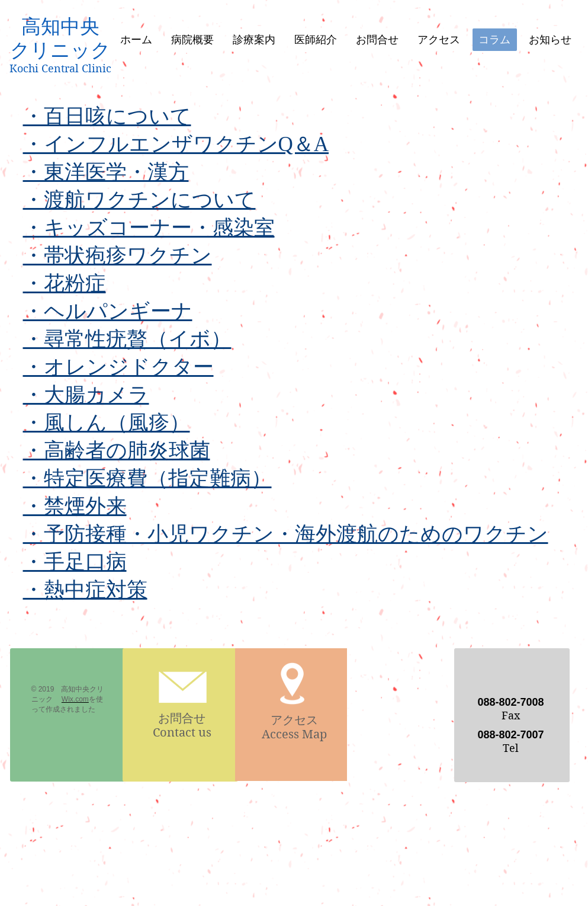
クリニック (60, 50)
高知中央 (60, 27)
